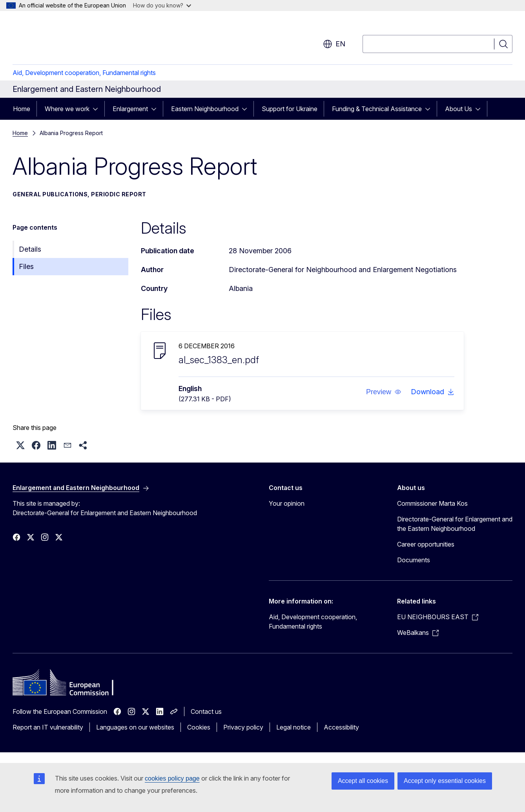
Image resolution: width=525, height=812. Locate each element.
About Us (458, 109)
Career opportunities (426, 544)
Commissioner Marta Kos (432, 503)
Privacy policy (243, 727)
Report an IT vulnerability (48, 727)
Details (30, 249)
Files (26, 266)
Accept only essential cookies (445, 781)
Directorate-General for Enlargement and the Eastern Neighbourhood (455, 524)
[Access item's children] (98, 109)
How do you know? (162, 5)
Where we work (67, 109)
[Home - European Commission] (76, 39)
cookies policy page (172, 778)
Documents (414, 560)
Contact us (206, 711)
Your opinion (287, 503)
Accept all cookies (363, 781)
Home (22, 109)
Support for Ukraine (290, 109)
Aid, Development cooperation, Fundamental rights (84, 73)
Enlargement (130, 109)
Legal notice (293, 727)
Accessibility (341, 727)
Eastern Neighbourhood (205, 109)
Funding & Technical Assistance (377, 109)
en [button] (334, 44)
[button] (383, 392)
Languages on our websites (135, 727)
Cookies (199, 727)
